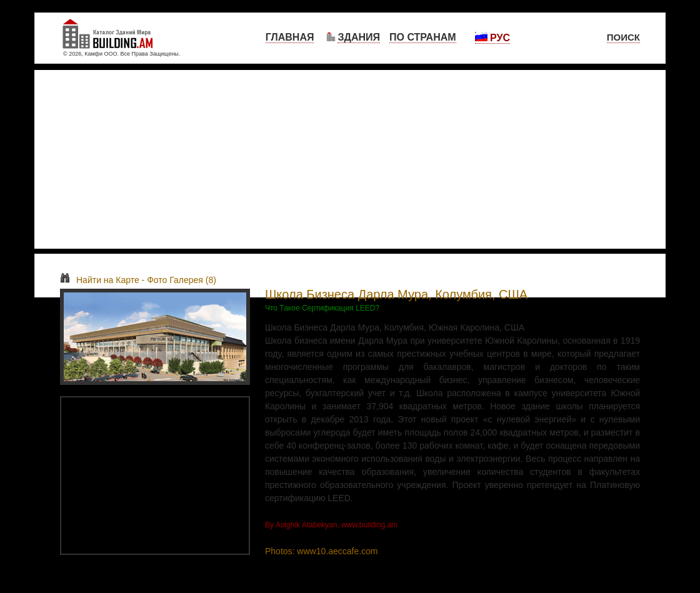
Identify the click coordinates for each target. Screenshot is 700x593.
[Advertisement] (350, 159)
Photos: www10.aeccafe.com (322, 551)
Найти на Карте (100, 280)
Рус (492, 38)
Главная (290, 37)
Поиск (623, 37)
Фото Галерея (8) (182, 280)
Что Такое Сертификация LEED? (322, 308)
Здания (359, 37)
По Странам (423, 37)
